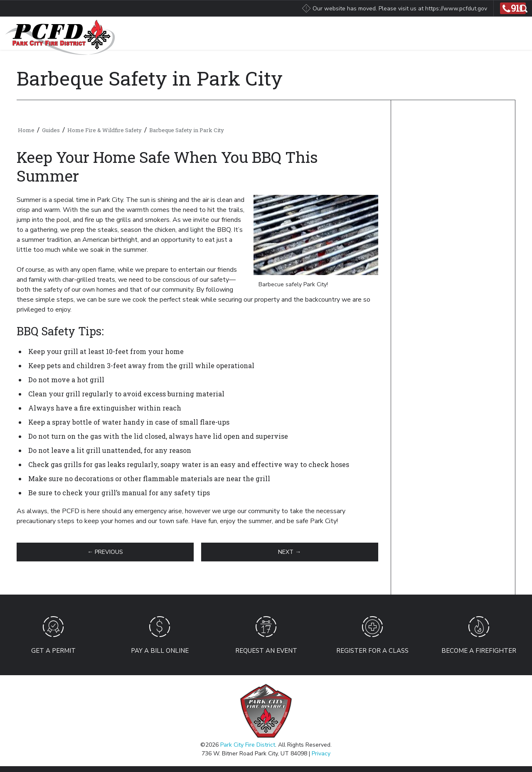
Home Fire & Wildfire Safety (105, 130)
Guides (51, 130)
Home (26, 130)
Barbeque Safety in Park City (187, 130)
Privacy (321, 754)
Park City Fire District (248, 745)
